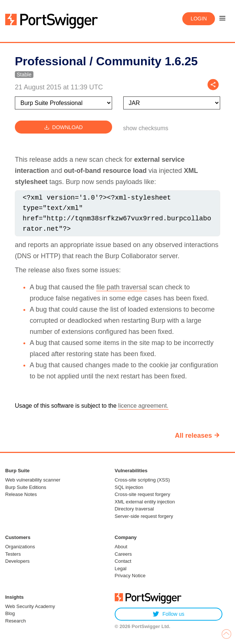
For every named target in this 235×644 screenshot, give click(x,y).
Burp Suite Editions (26, 487)
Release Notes (21, 494)
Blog (10, 613)
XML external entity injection (145, 502)
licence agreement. (143, 406)
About (121, 547)
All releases (193, 436)
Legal (121, 569)
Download (63, 127)
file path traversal (122, 287)
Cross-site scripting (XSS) (142, 480)
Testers (13, 554)
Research (16, 621)
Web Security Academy (30, 606)
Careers (123, 554)
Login (199, 19)
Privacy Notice (130, 576)
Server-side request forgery (144, 516)
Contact (123, 561)
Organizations (20, 547)
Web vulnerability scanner (33, 480)
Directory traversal (134, 509)
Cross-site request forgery (143, 494)
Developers (17, 561)
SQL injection (129, 487)
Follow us (168, 614)
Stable (24, 75)
